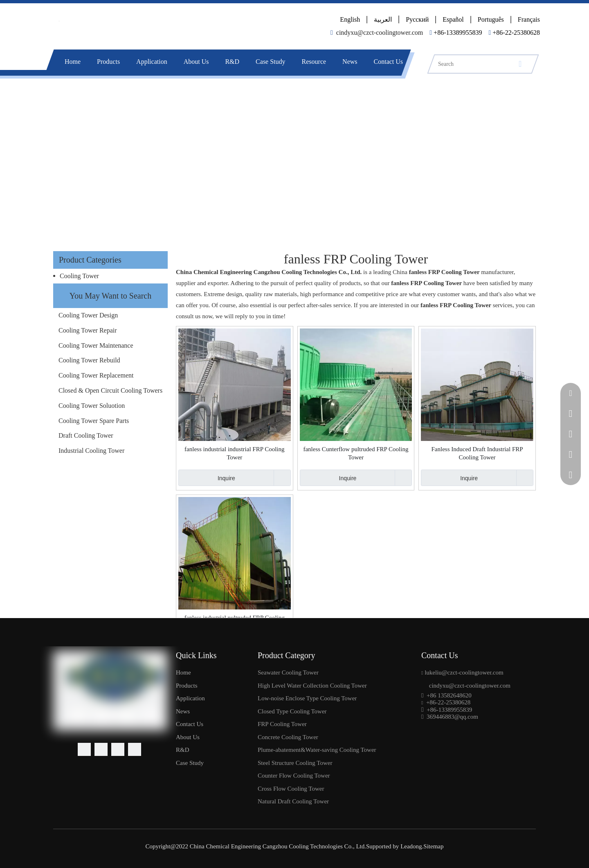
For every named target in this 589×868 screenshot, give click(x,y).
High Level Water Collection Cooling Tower (312, 686)
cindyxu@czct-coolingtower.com (380, 33)
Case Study (270, 62)
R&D (232, 62)
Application (152, 62)
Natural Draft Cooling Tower (293, 801)
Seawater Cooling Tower (288, 672)
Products (108, 62)
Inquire (207, 478)
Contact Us (389, 62)
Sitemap (433, 846)
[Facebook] (84, 749)
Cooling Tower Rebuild (89, 360)
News (350, 62)
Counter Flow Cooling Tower (294, 776)
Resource (314, 62)
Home (73, 62)
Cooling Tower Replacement (96, 375)
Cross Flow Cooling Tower (291, 789)
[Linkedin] (101, 749)
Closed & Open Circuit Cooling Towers (110, 390)
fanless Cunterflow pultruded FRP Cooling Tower (356, 453)
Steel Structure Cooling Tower (295, 763)
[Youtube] (118, 749)
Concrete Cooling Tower (288, 737)
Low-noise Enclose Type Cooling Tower (307, 698)
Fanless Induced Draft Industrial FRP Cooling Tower (477, 453)
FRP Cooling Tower (282, 724)
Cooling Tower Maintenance (96, 345)
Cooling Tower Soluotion (92, 406)
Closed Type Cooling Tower (292, 711)
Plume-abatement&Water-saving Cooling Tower (317, 750)
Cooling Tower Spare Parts (94, 421)
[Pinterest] (135, 749)
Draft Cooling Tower (86, 435)
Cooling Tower (79, 276)
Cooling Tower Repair (88, 330)
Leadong (410, 846)
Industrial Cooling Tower (91, 451)
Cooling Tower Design (88, 315)
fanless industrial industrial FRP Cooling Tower (234, 453)
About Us (196, 62)
